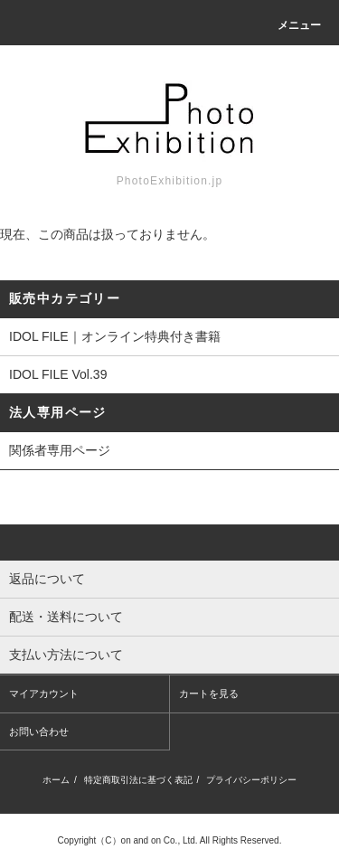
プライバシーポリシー (251, 780)
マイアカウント (44, 693)
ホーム (56, 780)
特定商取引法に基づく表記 (138, 780)
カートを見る (209, 693)
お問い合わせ (39, 731)
